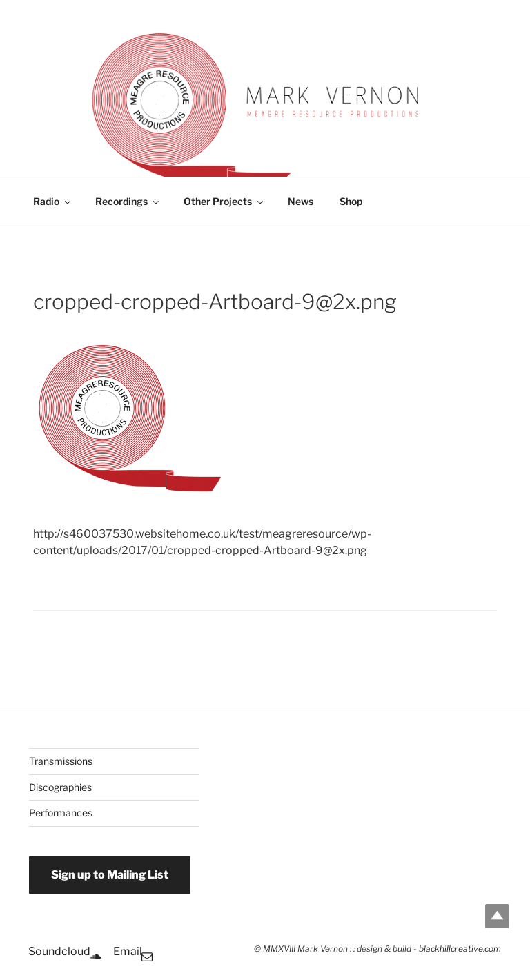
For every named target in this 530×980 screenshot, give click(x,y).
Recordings (128, 201)
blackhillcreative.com (460, 949)
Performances (61, 813)
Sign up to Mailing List (110, 875)
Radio (53, 201)
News (301, 201)
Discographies (60, 787)
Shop (351, 201)
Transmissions (61, 761)
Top (497, 916)
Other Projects (224, 201)
